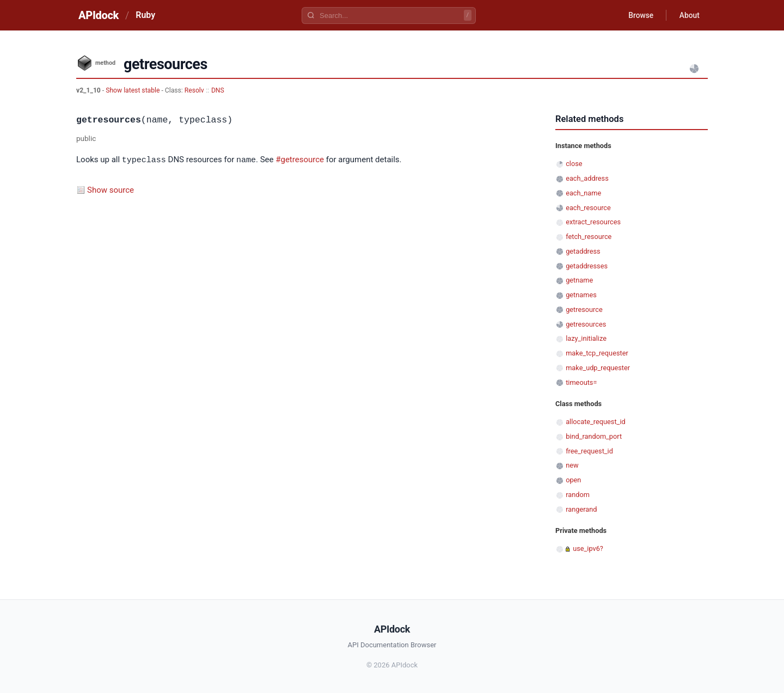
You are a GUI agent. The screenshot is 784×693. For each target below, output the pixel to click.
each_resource (588, 208)
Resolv (194, 90)
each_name (583, 193)
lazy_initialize (586, 338)
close (574, 164)
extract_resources (593, 222)
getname (579, 280)
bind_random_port (594, 436)
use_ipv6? (588, 548)
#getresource (300, 160)
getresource (584, 309)
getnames (581, 295)
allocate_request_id (596, 422)
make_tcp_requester (597, 353)
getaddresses (587, 266)
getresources (586, 324)
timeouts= (581, 382)
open (573, 480)
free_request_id (589, 451)
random (578, 495)
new (572, 465)
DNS (218, 90)
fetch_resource (589, 237)
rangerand (581, 509)
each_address (587, 178)
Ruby (145, 15)
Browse (639, 15)
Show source (111, 189)
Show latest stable (133, 90)
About (689, 15)
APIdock (99, 15)
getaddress (583, 251)
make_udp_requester (598, 368)
